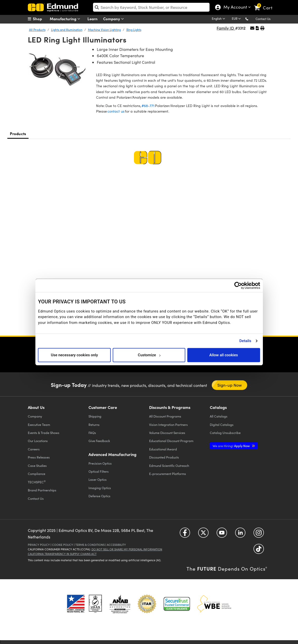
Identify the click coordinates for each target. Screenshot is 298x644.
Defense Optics (99, 496)
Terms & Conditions (90, 545)
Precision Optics (100, 463)
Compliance (37, 474)
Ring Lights (134, 30)
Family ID (226, 28)
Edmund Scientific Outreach (169, 465)
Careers (34, 449)
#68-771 (148, 106)
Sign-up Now (230, 385)
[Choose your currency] (237, 19)
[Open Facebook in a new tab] (185, 535)
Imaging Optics (100, 488)
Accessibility (116, 545)
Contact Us (263, 19)
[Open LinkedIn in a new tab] (240, 535)
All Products (37, 30)
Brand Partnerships (42, 490)
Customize (149, 355)
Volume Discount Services (167, 433)
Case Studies (37, 465)
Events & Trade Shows (44, 433)
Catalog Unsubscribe (225, 433)
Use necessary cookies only (74, 355)
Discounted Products (164, 457)
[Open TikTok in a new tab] (259, 551)
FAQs (92, 433)
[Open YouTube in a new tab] (222, 535)
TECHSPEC (37, 482)
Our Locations (38, 441)
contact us (116, 111)
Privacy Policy (39, 545)
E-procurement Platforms (168, 474)
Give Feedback (99, 441)
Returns (94, 424)
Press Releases (39, 457)
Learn (93, 19)
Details (245, 341)
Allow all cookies (224, 355)
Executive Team (39, 424)
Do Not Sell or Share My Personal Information (127, 549)
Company (115, 19)
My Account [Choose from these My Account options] (235, 8)
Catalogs (219, 416)
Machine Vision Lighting (104, 30)
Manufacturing (66, 19)
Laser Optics (98, 479)
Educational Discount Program (171, 441)
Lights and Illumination (67, 30)
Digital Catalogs (222, 424)
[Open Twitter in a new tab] (203, 535)
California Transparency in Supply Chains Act (62, 554)
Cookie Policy (63, 545)
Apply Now (232, 446)
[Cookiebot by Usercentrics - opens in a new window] (238, 285)
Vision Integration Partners (168, 424)
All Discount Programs (165, 416)
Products (18, 133)
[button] (251, 19)
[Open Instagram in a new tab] (259, 535)
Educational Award (163, 449)
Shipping (95, 416)
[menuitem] (40, 19)
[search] (151, 7)
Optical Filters (99, 471)
